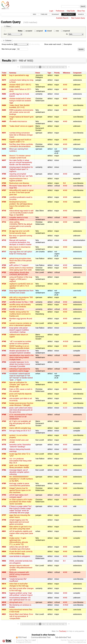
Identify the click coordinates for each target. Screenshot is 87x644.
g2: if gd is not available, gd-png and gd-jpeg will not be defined (20, 423)
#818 (4, 602)
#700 (4, 174)
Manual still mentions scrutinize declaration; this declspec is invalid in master (20, 242)
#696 (4, 156)
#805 (4, 556)
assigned (40, 31)
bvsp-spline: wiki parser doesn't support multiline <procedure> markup (19, 330)
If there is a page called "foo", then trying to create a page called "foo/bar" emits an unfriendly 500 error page (21, 509)
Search (81, 14)
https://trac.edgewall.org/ (77, 642)
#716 (4, 247)
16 (62, 67)
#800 (4, 527)
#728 (4, 305)
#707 (4, 190)
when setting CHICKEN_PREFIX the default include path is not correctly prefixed (21, 225)
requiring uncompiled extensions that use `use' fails (21, 175)
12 (49, 67)
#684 (4, 105)
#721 (4, 268)
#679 (4, 80)
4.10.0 (66, 605)
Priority (57, 73)
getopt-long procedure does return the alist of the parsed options (20, 261)
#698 (4, 167)
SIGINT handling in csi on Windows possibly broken (19, 347)
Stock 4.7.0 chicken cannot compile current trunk (20, 157)
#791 (4, 488)
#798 (4, 520)
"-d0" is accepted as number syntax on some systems (20, 342)
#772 (4, 435)
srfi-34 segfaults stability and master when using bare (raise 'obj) (21, 533)
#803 (4, 547)
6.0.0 (65, 408)
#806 (4, 561)
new (57, 31)
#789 (4, 483)
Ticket (4, 73)
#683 (4, 99)
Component (77, 73)
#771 (4, 431)
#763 (4, 394)
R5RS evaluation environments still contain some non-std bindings (21, 112)
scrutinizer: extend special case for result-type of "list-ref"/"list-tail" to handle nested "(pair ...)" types (21, 377)
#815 (4, 588)
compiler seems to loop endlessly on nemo (19, 218)
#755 (4, 369)
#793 (4, 495)
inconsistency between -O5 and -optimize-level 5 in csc (20, 599)
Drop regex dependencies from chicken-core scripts (21, 292)
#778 (4, 449)
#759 (4, 374)
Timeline (44, 14)
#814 (4, 584)
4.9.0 (65, 85)
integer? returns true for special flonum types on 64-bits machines (20, 490)
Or (67, 34)
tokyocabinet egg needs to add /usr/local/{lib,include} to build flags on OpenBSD (21, 213)
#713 (4, 231)
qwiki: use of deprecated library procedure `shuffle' (19, 466)
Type (49, 73)
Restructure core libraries (19, 183)
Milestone (67, 73)
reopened (66, 31)
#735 (4, 323)
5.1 (64, 561)
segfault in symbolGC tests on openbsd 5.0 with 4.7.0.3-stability (21, 286)
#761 (4, 382)
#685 (4, 110)
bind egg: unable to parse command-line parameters (20, 485)
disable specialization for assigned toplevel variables (20, 352)
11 (46, 67)
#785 (4, 465)
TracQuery (63, 631)
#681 (4, 89)
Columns (8, 41)
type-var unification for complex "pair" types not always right (19, 385)
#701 (4, 179)
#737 (4, 328)
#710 (4, 211)
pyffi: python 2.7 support (19, 265)
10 (43, 67)
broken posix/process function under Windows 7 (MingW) (21, 404)
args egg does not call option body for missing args (21, 253)
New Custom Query (78, 18)
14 (56, 67)
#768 (4, 415)
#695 (4, 149)
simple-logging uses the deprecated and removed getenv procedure (19, 522)
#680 (4, 85)
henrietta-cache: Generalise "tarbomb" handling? (20, 446)
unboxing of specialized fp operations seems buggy (20, 370)
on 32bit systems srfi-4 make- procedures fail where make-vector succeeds (21, 502)
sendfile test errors (17, 309)
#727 (4, 302)
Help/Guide (71, 11)
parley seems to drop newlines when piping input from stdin (21, 269)
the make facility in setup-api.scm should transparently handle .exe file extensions (21, 162)
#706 (4, 186)
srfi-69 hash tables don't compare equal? (19, 496)
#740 (4, 341)
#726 (4, 297)
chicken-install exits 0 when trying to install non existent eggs (20, 101)
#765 (4, 403)
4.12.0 (66, 341)
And (5, 34)
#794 (4, 500)
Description (67, 44)
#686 (4, 117)
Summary (13, 73)
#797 (4, 515)
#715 (4, 240)
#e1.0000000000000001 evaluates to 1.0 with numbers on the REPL (21, 479)
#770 (4, 428)
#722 (4, 272)
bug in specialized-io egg (19, 75)
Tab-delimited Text (63, 637)
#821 (4, 614)
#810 (4, 579)
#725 (4, 291)
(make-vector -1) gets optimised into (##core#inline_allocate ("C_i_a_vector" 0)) (19, 541)
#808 (4, 572)
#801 (4, 531)
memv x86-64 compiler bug (20, 428)
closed (49, 31)
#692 (4, 140)
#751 (4, 355)
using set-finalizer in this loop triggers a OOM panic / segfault (21, 279)
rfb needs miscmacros (18, 121)
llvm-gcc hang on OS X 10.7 (20, 431)
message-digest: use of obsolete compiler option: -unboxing (20, 472)
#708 (4, 197)
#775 (4, 445)
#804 (4, 552)
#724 (4, 284)
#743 (4, 346)
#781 (4, 459)
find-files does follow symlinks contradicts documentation (21, 145)
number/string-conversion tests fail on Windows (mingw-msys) (21, 135)
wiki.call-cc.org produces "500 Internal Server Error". (21, 298)
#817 (4, 598)
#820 (4, 610)
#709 (4, 202)
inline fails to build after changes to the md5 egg (19, 585)
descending (35, 44)
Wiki (35, 14)
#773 (4, 440)
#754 (4, 362)
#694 (4, 144)
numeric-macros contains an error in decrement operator (21, 324)
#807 (4, 566)
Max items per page (9, 49)
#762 (4, 389)
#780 (4, 454)
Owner (38, 73)
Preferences (60, 11)
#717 (4, 252)
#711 (4, 217)
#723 (4, 277)
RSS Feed (22, 637)
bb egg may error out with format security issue (19, 232)
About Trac (81, 11)
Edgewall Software (25, 642)
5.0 (64, 183)
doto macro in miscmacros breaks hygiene (20, 248)
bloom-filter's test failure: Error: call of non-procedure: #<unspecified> (21, 616)
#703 (4, 183)
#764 (4, 398)
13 (52, 67)
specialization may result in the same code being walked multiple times (21, 357)
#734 (4, 319)
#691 (4, 133)
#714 (4, 236)
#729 (4, 309)
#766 (4, 408)
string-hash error (16, 602)
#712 (4, 222)
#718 (4, 258)
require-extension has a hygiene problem (18, 180)
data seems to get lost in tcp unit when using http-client (21, 528)
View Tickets (69, 14)
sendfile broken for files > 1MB (21, 302)
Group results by (7, 44)
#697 (4, 160)
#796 (4, 506)
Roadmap (55, 14)
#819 (4, 605)
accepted (29, 31)
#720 (4, 265)
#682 (4, 94)
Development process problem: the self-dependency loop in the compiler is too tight (21, 205)
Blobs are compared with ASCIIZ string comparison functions (19, 574)
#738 (4, 335)
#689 (4, 121)
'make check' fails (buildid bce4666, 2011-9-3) (19, 106)
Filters (8, 26)
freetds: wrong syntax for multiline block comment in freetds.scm (20, 314)
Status (20, 31)
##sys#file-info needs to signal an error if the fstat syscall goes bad (21, 192)
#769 (4, 421)
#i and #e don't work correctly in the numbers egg (21, 553)
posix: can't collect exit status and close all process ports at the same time (21, 410)
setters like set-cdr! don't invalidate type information (20, 548)
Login (51, 11)
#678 (4, 75)
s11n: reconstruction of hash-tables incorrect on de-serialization (21, 417)
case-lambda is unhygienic (20, 556)
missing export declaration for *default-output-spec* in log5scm (21, 169)
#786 (4, 470)
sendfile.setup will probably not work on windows (20, 306)
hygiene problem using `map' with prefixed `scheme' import (21, 594)
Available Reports (62, 18)
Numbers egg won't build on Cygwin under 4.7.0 (20, 141)
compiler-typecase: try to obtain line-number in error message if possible (20, 364)
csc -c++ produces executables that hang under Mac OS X (20, 461)
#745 (4, 351)
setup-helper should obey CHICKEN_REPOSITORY (19, 273)
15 (59, 67)
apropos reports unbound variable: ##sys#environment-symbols (21, 568)
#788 (4, 477)
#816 (4, 593)
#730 (4, 312)
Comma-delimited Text (41, 637)
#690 (4, 126)
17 (65, 67)
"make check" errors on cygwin (21, 126)
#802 (4, 538)
